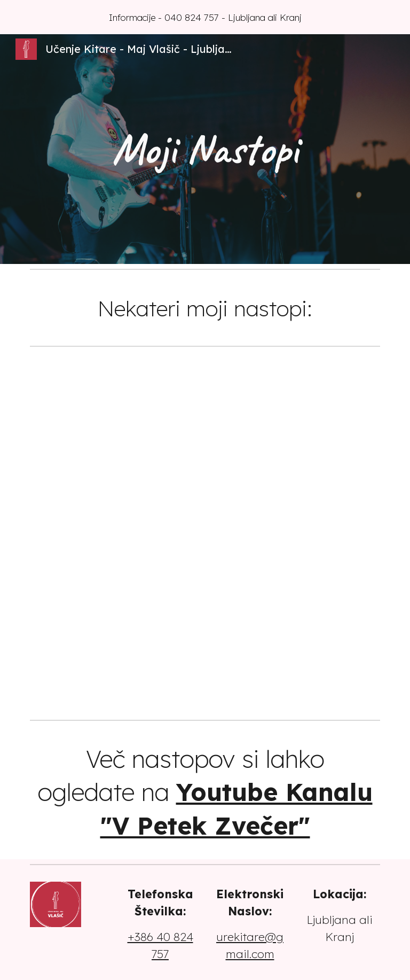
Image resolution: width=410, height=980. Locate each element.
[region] (205, 17)
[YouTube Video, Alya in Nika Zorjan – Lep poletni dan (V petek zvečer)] (115, 533)
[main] (205, 149)
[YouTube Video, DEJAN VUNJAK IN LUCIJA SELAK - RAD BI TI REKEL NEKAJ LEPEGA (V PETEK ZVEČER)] (115, 654)
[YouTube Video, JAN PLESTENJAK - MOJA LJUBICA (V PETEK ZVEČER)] (294, 533)
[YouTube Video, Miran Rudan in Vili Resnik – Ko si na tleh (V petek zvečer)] (115, 412)
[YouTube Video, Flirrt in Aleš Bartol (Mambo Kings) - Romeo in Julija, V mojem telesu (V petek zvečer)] (294, 654)
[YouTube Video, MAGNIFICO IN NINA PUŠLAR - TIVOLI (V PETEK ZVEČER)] (294, 412)
